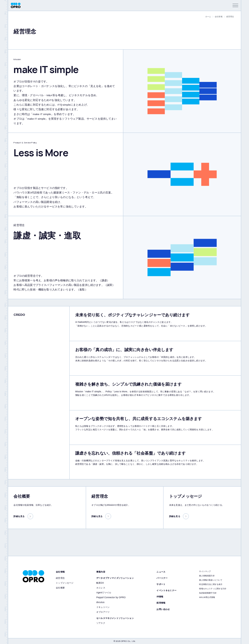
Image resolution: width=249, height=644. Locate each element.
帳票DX (100, 583)
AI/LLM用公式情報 (207, 597)
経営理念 (60, 578)
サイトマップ (205, 571)
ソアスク (101, 623)
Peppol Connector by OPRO (111, 597)
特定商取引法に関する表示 (211, 584)
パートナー (162, 578)
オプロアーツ (103, 612)
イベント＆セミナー (166, 590)
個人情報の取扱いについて (211, 580)
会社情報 (219, 17)
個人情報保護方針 (207, 576)
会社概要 (60, 588)
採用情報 (161, 603)
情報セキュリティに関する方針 (213, 589)
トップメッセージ (65, 583)
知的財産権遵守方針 (208, 593)
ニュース (161, 572)
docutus (100, 602)
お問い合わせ (163, 609)
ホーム (208, 17)
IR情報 (160, 597)
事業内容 (101, 572)
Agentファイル (104, 593)
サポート (161, 584)
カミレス (101, 588)
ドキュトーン (103, 607)
